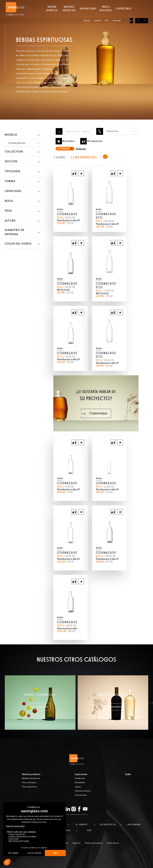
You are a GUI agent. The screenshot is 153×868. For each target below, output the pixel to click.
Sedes (128, 774)
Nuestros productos (69, 14)
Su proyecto (108, 825)
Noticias (98, 3)
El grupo (87, 3)
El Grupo (82, 825)
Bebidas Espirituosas (31, 778)
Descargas (117, 3)
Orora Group (113, 843)
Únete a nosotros (106, 14)
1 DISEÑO (60, 158)
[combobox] (120, 131)
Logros (78, 787)
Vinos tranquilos (29, 783)
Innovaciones (81, 795)
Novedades (80, 783)
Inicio (5, 72)
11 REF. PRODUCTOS (84, 158)
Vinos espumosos (30, 787)
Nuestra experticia (52, 14)
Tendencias (80, 778)
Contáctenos (124, 14)
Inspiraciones (88, 14)
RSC (107, 3)
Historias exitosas (83, 791)
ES (131, 3)
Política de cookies (94, 843)
